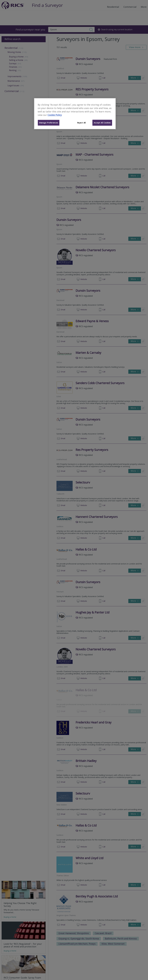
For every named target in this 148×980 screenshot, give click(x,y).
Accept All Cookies (102, 123)
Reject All (81, 123)
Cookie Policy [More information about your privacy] (55, 115)
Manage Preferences (49, 123)
